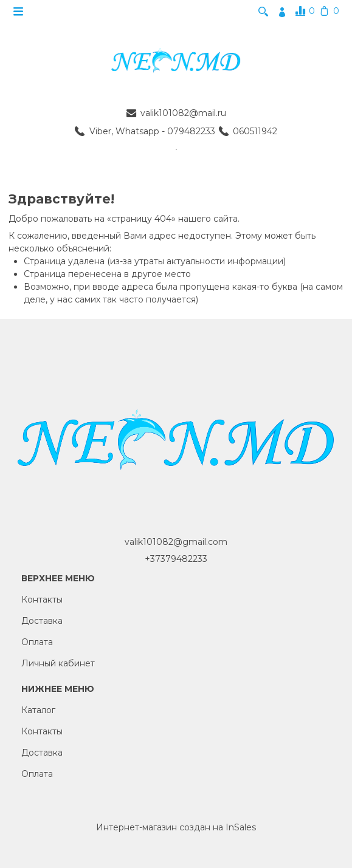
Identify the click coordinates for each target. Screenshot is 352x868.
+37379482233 (176, 559)
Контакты (42, 600)
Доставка (42, 621)
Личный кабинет (58, 663)
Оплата (37, 642)
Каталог (38, 710)
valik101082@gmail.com (176, 542)
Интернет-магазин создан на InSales (176, 827)
